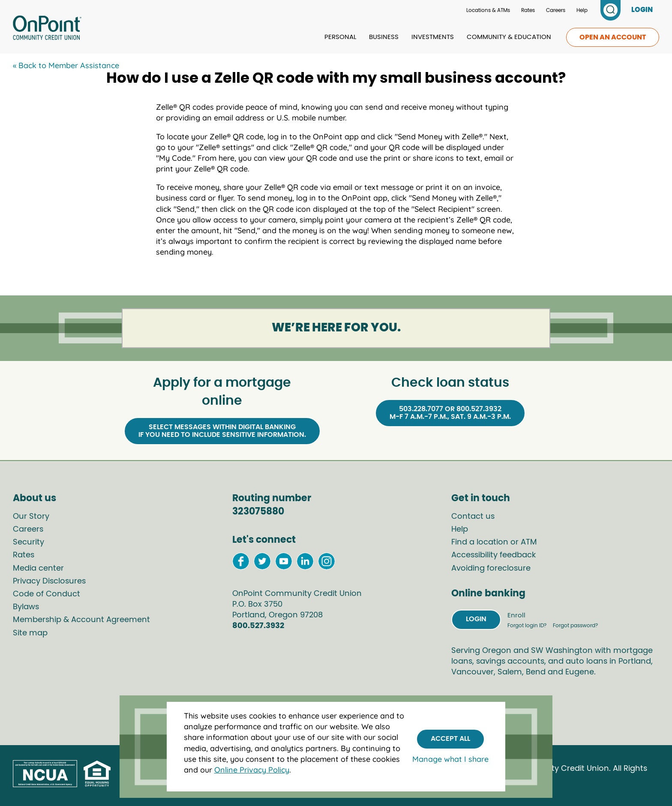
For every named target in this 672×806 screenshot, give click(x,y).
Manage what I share (450, 759)
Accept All (450, 739)
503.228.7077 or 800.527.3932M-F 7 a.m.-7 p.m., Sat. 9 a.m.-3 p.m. (450, 413)
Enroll (516, 615)
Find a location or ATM (494, 542)
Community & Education (509, 37)
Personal (340, 37)
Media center (38, 568)
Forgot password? (575, 626)
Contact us (473, 517)
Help (582, 10)
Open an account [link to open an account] (613, 37)
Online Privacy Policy (252, 770)
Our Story (31, 517)
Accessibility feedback (493, 555)
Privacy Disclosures (49, 581)
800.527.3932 (258, 626)
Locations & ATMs (488, 10)
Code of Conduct (46, 594)
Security (28, 542)
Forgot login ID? (528, 626)
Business (384, 37)
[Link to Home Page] (47, 29)
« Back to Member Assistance (66, 65)
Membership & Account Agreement (81, 620)
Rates (528, 10)
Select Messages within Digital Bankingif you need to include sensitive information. (222, 431)
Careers (556, 10)
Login (476, 619)
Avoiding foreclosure (491, 568)
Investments (433, 37)
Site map (30, 633)
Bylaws (26, 607)
